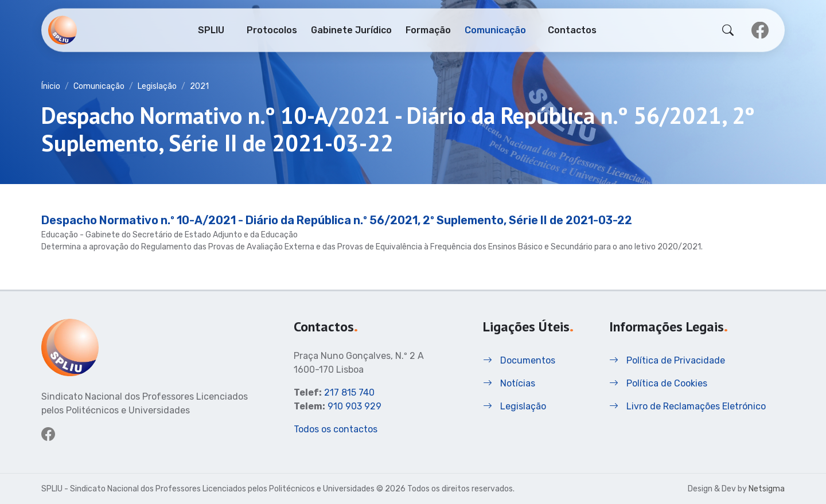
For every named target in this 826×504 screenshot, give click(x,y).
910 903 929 (354, 406)
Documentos (519, 360)
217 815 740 (349, 392)
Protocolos (272, 29)
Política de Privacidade (667, 360)
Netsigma (767, 489)
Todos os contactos (336, 429)
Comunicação (495, 29)
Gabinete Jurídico (351, 29)
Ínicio (51, 86)
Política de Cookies (658, 383)
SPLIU (211, 29)
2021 (199, 86)
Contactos (572, 29)
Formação (428, 29)
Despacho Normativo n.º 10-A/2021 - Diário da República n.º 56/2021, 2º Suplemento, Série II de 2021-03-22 (337, 220)
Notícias (509, 383)
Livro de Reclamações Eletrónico (687, 406)
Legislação (157, 86)
